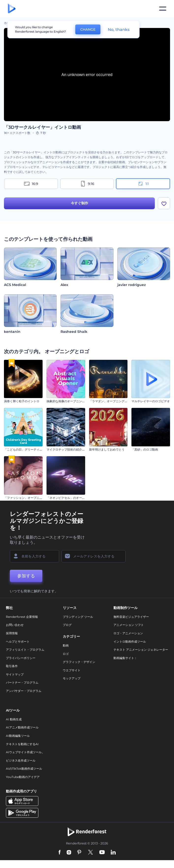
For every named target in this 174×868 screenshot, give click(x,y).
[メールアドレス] (94, 556)
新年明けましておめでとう (107, 449)
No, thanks (119, 30)
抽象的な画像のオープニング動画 (69, 401)
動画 (66, 645)
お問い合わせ (15, 625)
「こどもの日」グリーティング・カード (31, 449)
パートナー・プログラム (22, 682)
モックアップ (72, 678)
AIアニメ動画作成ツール (22, 727)
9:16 (87, 184)
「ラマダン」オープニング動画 (110, 401)
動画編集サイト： (125, 658)
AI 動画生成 (14, 719)
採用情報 (12, 633)
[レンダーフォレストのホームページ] (12, 9)
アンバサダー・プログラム (24, 691)
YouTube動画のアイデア (23, 777)
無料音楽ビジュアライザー (131, 617)
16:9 (31, 184)
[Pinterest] (79, 853)
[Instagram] (69, 853)
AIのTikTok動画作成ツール (24, 769)
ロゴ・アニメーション (128, 633)
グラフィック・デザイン (79, 662)
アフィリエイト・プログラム (25, 650)
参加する (26, 576)
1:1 (143, 184)
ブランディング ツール (78, 617)
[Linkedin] (113, 853)
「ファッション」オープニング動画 (28, 498)
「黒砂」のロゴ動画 (145, 449)
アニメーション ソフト (129, 625)
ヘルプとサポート (18, 641)
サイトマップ (15, 674)
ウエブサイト (72, 670)
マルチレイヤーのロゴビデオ (151, 401)
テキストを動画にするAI (22, 744)
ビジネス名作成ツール (21, 760)
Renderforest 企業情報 (22, 617)
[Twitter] (90, 853)
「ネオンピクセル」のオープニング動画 (73, 498)
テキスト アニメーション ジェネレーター (141, 650)
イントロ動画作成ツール (130, 641)
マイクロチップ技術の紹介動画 (67, 449)
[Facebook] (60, 853)
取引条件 (12, 666)
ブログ (67, 625)
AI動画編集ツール (18, 736)
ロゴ (66, 654)
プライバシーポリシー (21, 658)
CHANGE (88, 29)
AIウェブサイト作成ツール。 (25, 752)
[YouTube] (102, 853)
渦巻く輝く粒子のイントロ (22, 401)
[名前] (34, 556)
